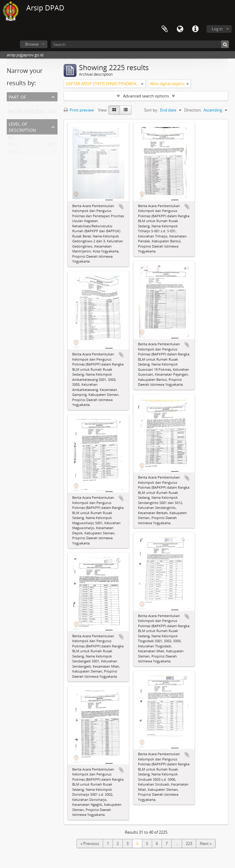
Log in (217, 29)
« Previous (90, 843)
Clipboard (165, 29)
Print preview (79, 110)
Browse (32, 44)
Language (180, 29)
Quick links (195, 29)
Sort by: (151, 110)
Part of (17, 96)
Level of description (22, 126)
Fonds (14, 153)
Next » (206, 843)
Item (12, 146)
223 (189, 843)
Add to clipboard (121, 207)
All (10, 105)
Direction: (193, 110)
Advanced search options (146, 96)
